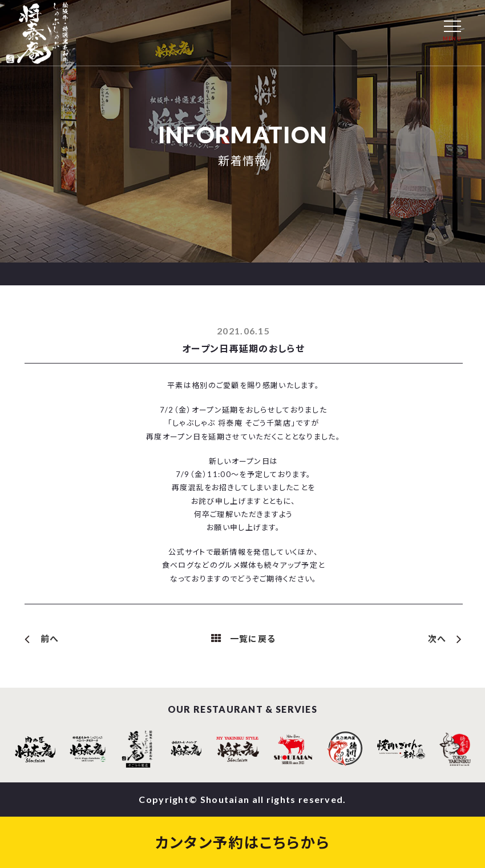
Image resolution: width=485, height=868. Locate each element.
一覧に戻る (253, 639)
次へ (437, 639)
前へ (50, 639)
